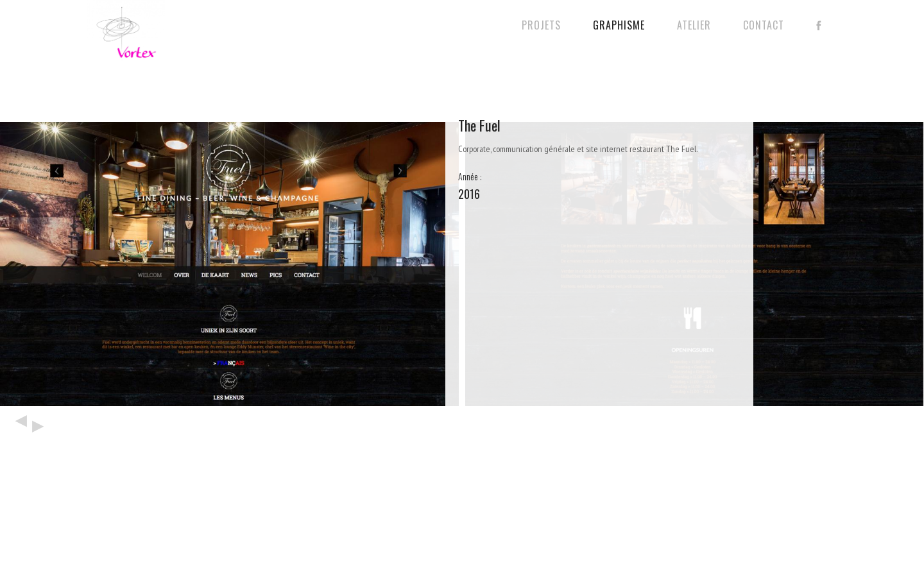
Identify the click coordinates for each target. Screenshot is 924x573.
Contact (764, 25)
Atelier (694, 25)
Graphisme (619, 25)
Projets (541, 25)
